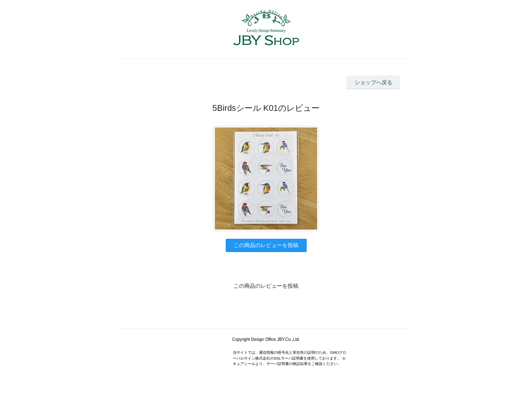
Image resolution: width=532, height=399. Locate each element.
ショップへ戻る (373, 82)
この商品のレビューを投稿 (266, 245)
